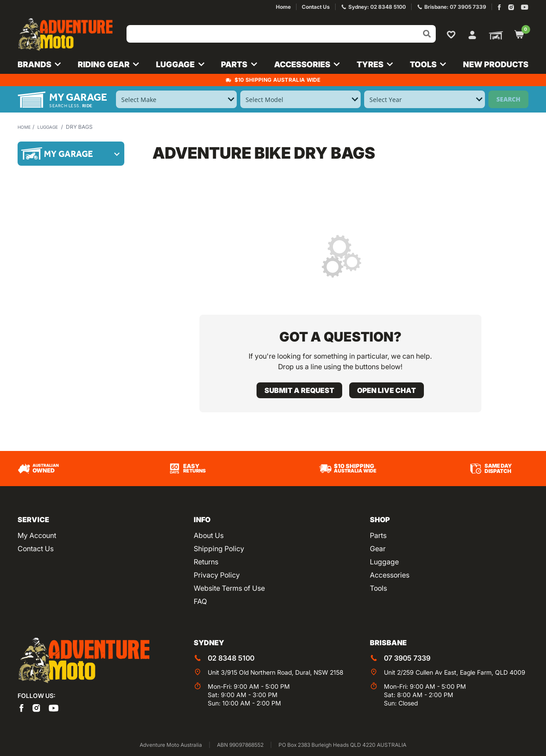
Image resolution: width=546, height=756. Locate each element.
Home (25, 127)
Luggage (53, 127)
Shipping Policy (219, 549)
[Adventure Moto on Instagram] (511, 7)
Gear (378, 549)
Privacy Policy (217, 575)
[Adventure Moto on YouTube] (525, 7)
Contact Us (36, 549)
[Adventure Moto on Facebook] (499, 7)
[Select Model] (301, 99)
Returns (206, 562)
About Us (209, 535)
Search (508, 99)
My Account (37, 535)
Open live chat (387, 390)
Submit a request (299, 390)
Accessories (390, 575)
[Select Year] (425, 99)
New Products (496, 64)
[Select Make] (176, 99)
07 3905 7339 (407, 658)
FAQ (200, 601)
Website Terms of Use (229, 588)
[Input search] (281, 34)
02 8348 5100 (231, 658)
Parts (378, 535)
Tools (378, 588)
